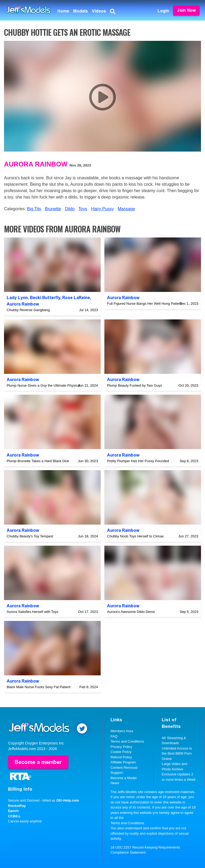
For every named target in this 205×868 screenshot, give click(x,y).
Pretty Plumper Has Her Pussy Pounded (138, 461)
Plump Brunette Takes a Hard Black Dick (38, 461)
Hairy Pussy (102, 209)
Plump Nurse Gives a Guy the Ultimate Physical (43, 385)
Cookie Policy (121, 752)
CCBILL (14, 816)
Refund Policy (121, 757)
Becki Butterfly (45, 298)
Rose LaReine (76, 298)
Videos (99, 11)
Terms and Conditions (127, 741)
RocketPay (17, 806)
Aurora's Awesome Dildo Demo (131, 612)
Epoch (13, 811)
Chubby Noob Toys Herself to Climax (135, 536)
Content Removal (124, 768)
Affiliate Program (123, 762)
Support (117, 773)
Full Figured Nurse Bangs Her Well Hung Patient (144, 304)
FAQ (114, 736)
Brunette (53, 209)
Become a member (38, 762)
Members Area (122, 731)
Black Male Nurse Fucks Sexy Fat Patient (39, 687)
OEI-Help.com (68, 800)
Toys (83, 209)
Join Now (186, 10)
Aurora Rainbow (36, 164)
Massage (126, 209)
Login (163, 11)
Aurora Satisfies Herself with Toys (32, 612)
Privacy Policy (121, 747)
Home (63, 11)
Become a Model (124, 778)
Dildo (70, 209)
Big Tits (34, 209)
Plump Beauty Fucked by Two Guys (135, 385)
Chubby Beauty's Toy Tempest (30, 536)
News (115, 783)
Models (80, 11)
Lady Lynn (17, 298)
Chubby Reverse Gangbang (28, 310)
